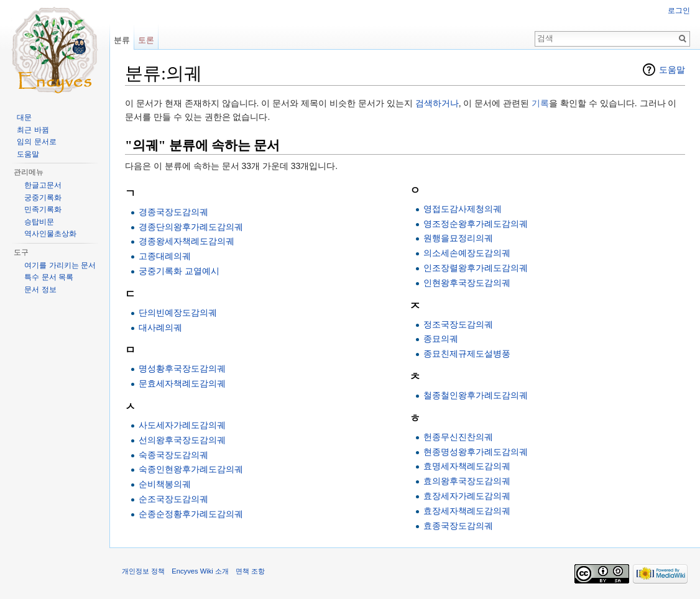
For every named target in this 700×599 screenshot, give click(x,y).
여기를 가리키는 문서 (60, 265)
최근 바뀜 (33, 130)
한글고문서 (43, 185)
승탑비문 (39, 222)
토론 (146, 40)
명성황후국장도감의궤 (182, 368)
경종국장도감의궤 (173, 212)
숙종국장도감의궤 (173, 455)
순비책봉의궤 (165, 484)
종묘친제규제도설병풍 (467, 354)
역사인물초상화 (50, 234)
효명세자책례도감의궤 (467, 466)
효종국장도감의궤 (458, 526)
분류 (122, 40)
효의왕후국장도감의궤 (467, 481)
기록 (540, 103)
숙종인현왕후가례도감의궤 (191, 469)
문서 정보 (40, 290)
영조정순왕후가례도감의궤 (476, 224)
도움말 (672, 70)
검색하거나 (437, 103)
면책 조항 (250, 571)
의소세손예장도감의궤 (467, 253)
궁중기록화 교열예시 (179, 271)
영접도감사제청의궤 (463, 209)
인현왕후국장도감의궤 (467, 283)
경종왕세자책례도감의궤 (187, 241)
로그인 (679, 11)
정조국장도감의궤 (458, 324)
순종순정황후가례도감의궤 (191, 514)
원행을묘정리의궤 (458, 238)
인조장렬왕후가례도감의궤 (476, 268)
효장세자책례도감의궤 (467, 511)
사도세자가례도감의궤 (182, 425)
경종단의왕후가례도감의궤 (191, 227)
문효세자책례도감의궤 (182, 383)
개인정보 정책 (143, 571)
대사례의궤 (160, 327)
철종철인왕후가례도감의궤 (476, 395)
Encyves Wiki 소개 (200, 571)
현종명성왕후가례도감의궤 (476, 452)
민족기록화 (43, 209)
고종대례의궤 (165, 256)
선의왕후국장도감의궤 (182, 440)
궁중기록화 (43, 198)
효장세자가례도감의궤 (467, 496)
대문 (24, 117)
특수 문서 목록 (49, 277)
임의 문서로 (36, 142)
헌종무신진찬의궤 (458, 437)
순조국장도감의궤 (173, 499)
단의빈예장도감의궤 (178, 313)
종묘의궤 (441, 339)
